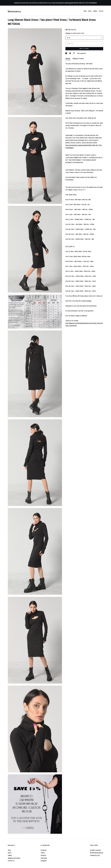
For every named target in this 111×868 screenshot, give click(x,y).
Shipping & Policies (78, 59)
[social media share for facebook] (66, 53)
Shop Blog (44, 858)
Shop (85, 11)
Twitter (43, 853)
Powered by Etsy (95, 855)
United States (77, 33)
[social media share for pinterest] (74, 53)
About (90, 11)
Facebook (44, 850)
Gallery (95, 11)
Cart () (101, 11)
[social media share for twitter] (70, 53)
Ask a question (81, 53)
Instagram (44, 861)
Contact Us (11, 861)
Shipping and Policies (14, 858)
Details (68, 59)
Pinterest (43, 855)
